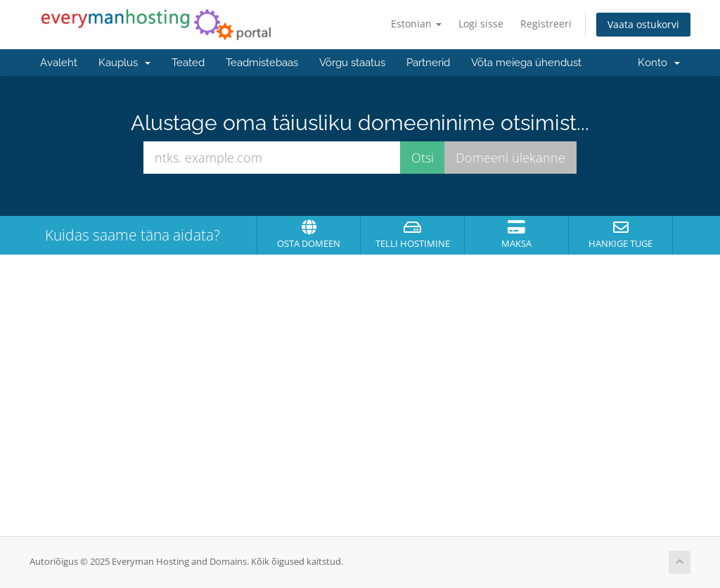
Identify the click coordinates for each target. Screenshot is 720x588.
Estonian (416, 24)
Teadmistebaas (262, 63)
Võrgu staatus (352, 63)
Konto (659, 63)
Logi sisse (481, 24)
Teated (188, 63)
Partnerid (428, 63)
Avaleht (59, 63)
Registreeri (546, 24)
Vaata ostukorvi (643, 24)
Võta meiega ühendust (526, 63)
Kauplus (124, 63)
